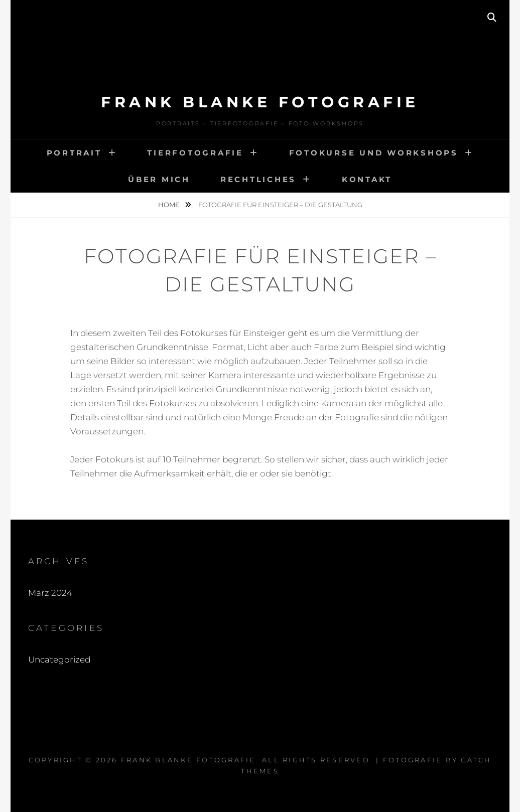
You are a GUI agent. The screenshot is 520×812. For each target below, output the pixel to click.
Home (170, 205)
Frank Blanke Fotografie (260, 102)
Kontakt (367, 179)
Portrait (74, 153)
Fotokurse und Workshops (374, 153)
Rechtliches (258, 179)
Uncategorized (59, 660)
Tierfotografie (195, 153)
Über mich (159, 179)
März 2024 (50, 593)
